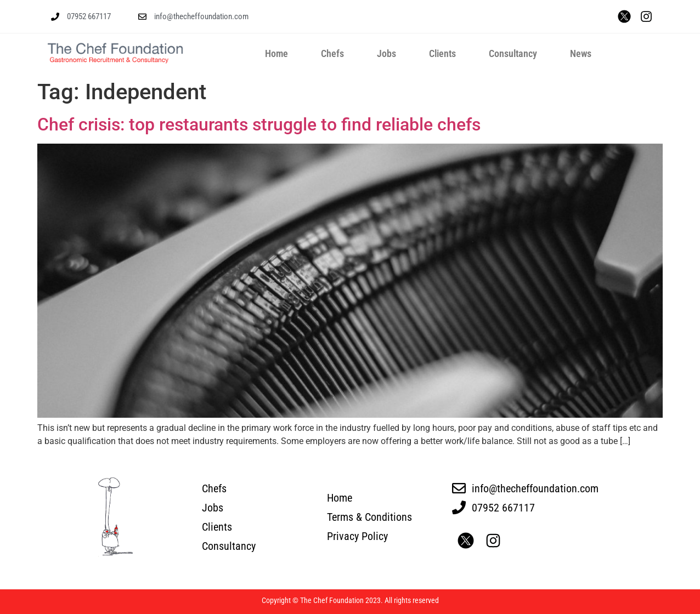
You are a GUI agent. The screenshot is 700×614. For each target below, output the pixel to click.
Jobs (386, 53)
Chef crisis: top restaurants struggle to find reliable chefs (259, 124)
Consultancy (513, 53)
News (581, 53)
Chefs (332, 53)
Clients (442, 53)
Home (276, 53)
